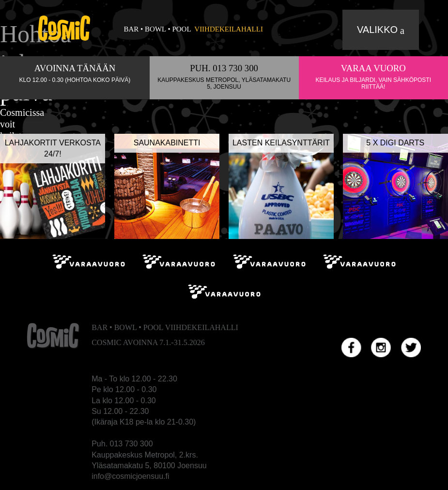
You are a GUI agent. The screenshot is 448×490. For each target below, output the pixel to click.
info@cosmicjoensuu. (128, 476)
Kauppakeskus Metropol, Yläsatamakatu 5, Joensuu (224, 83)
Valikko (377, 30)
